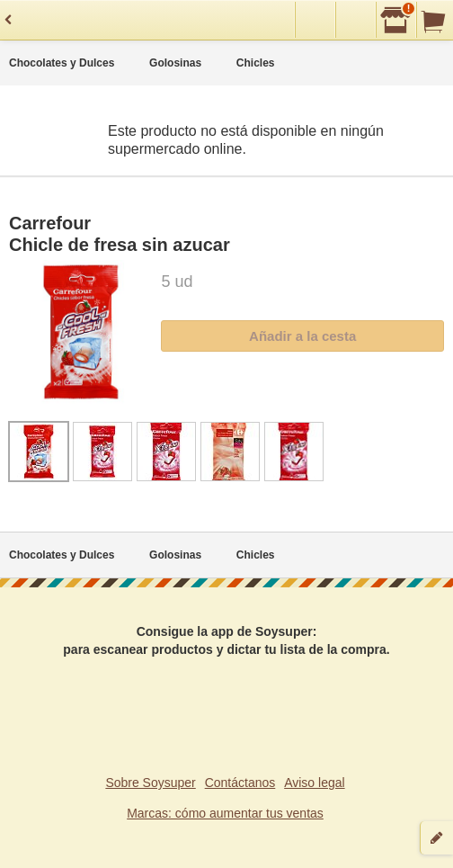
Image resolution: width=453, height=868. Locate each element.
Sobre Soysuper (150, 783)
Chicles (256, 63)
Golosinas (175, 63)
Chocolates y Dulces (62, 63)
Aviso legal (314, 783)
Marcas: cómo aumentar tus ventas (225, 813)
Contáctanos (240, 783)
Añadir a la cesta (302, 336)
